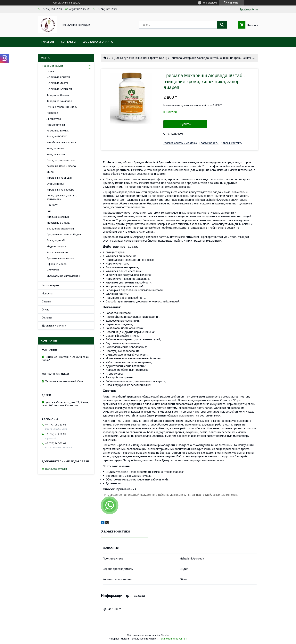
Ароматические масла (60, 258)
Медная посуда (56, 246)
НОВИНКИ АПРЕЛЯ (58, 77)
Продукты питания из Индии (64, 234)
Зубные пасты (55, 184)
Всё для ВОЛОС (57, 136)
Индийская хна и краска (61, 142)
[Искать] (222, 25)
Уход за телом (56, 148)
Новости (47, 293)
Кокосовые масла (58, 252)
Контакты (69, 42)
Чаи (49, 211)
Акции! (51, 72)
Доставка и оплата (98, 42)
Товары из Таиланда (59, 101)
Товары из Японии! (58, 95)
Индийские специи (58, 217)
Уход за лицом (56, 154)
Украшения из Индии (59, 178)
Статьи (46, 301)
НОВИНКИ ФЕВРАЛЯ (59, 89)
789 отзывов (210, 3)
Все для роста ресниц (60, 229)
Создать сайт (61, 3)
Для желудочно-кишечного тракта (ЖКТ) (141, 58)
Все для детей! (56, 240)
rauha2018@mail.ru (56, 469)
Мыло (50, 172)
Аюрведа (52, 113)
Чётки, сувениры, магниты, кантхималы (62, 197)
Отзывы (47, 318)
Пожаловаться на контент (173, 639)
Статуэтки (53, 270)
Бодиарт (52, 205)
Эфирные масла (57, 264)
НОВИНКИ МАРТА (58, 83)
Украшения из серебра (61, 190)
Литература (54, 119)
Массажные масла (58, 223)
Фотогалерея (50, 285)
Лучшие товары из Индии (62, 107)
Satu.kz (165, 635)
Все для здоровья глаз (61, 160)
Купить (185, 124)
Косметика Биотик (58, 131)
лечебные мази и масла (61, 166)
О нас (45, 309)
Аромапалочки (56, 125)
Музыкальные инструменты (63, 276)
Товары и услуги (52, 66)
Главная (48, 42)
